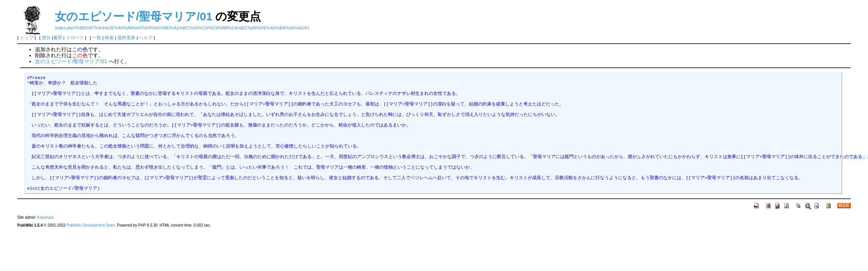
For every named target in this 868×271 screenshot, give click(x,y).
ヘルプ (146, 38)
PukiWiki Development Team (91, 225)
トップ (27, 38)
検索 (109, 38)
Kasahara (45, 217)
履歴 (58, 38)
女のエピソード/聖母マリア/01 (134, 16)
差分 (46, 38)
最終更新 (126, 38)
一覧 (97, 38)
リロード (75, 38)
